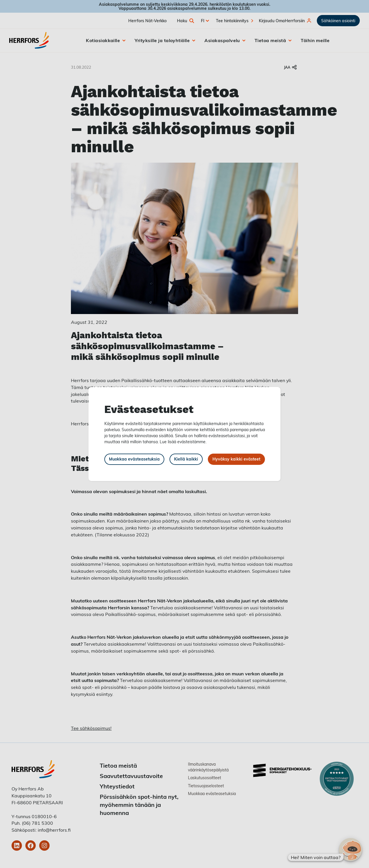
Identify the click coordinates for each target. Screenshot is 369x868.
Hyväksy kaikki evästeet (236, 459)
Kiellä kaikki (186, 459)
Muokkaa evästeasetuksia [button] (134, 459)
